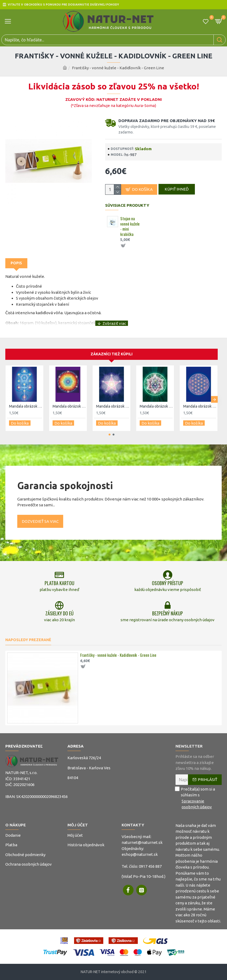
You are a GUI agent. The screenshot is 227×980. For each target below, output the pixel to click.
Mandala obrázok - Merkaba (156, 409)
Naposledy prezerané (28, 640)
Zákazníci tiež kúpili (112, 357)
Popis (16, 266)
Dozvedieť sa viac (40, 521)
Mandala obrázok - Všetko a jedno (69, 409)
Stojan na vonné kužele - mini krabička (130, 229)
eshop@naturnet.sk (140, 854)
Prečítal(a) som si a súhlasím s (199, 798)
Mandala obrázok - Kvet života (200, 409)
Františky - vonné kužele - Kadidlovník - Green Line (118, 655)
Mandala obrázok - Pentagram (113, 409)
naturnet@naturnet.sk (142, 842)
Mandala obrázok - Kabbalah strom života (25, 409)
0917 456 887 (150, 866)
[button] (214, 401)
